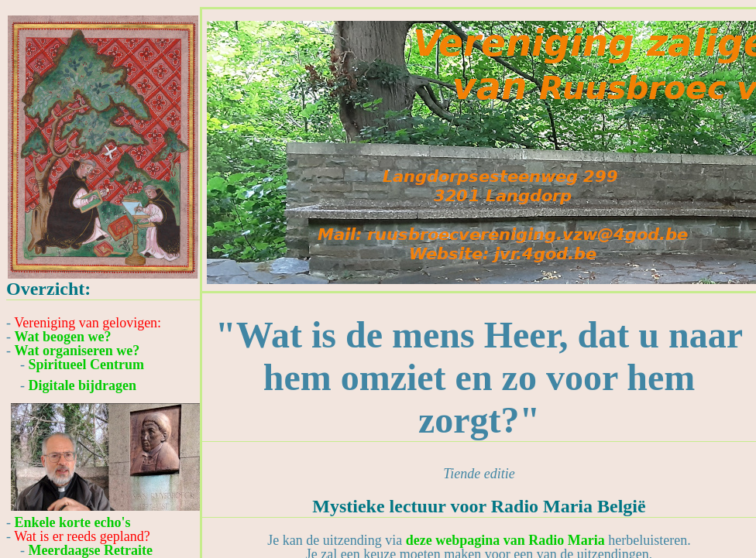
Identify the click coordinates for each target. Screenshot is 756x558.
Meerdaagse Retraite (91, 550)
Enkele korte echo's (73, 522)
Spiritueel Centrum (86, 365)
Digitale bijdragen (83, 385)
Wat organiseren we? (77, 351)
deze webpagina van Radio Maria (505, 540)
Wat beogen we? (63, 337)
